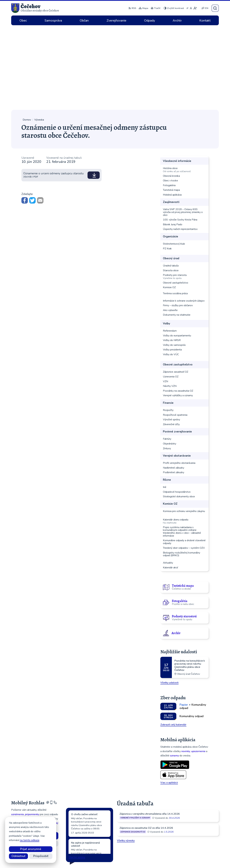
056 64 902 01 (194, 838)
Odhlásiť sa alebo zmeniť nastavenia (35, 765)
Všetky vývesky (126, 756)
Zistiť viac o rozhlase (35, 759)
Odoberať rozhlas (35, 751)
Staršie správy (77, 773)
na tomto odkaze (30, 840)
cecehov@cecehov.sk (197, 841)
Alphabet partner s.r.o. (127, 859)
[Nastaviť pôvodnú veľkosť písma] (191, 8)
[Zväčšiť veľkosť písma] (195, 8)
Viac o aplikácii (169, 698)
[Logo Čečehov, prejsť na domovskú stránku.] (35, 8)
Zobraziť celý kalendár (173, 640)
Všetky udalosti (169, 598)
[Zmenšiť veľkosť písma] (188, 8)
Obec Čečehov (169, 859)
